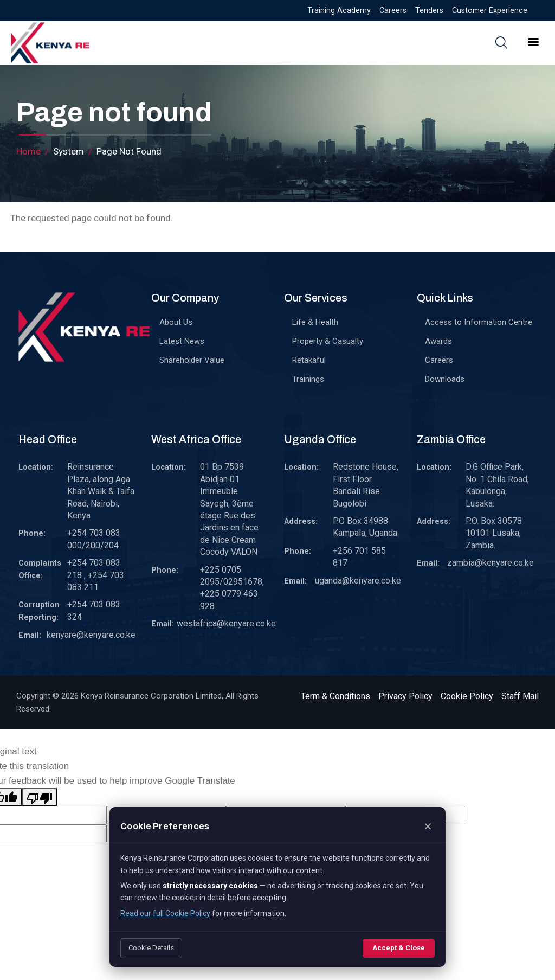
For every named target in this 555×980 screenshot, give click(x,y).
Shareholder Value (192, 360)
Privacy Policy (405, 696)
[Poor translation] (40, 797)
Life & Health (315, 322)
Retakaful (309, 360)
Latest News (182, 341)
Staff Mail (520, 696)
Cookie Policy (467, 696)
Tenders (429, 11)
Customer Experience (490, 11)
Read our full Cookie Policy (165, 913)
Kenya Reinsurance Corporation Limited (151, 696)
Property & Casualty (328, 341)
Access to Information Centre (479, 322)
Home (28, 151)
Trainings (308, 379)
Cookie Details (151, 948)
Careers (393, 11)
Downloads (445, 379)
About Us (176, 322)
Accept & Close (399, 948)
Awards (438, 341)
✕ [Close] (428, 827)
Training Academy (339, 11)
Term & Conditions (335, 696)
